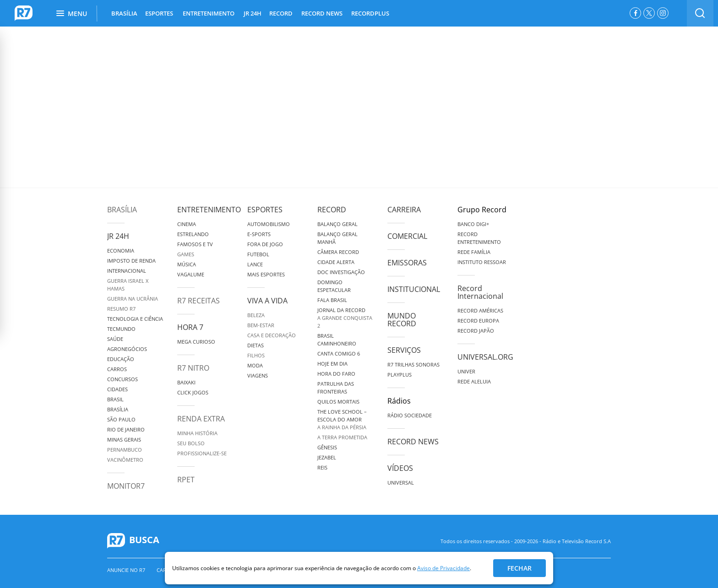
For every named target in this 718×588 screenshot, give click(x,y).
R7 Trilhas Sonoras (413, 364)
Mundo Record (402, 320)
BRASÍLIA (124, 13)
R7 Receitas (199, 301)
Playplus (400, 375)
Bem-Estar (261, 325)
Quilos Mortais (338, 402)
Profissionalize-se (202, 453)
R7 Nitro (193, 368)
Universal (401, 483)
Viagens (258, 375)
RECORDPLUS (370, 13)
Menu (72, 13)
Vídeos (400, 468)
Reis (322, 467)
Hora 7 (190, 327)
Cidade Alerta (336, 262)
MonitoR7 (126, 486)
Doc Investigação (341, 272)
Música (187, 264)
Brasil (115, 399)
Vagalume (191, 274)
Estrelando (193, 234)
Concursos (122, 379)
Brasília (122, 210)
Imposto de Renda (131, 261)
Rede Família (474, 252)
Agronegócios (127, 349)
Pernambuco (125, 450)
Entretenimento (209, 210)
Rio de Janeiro (126, 429)
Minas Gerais (124, 440)
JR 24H (253, 13)
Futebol (258, 254)
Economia (121, 251)
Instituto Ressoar (482, 262)
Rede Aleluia (474, 381)
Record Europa (478, 321)
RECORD (281, 13)
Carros (117, 369)
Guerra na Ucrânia (133, 299)
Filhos (256, 355)
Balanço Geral (337, 224)
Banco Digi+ (473, 224)
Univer (466, 371)
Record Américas (480, 310)
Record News (413, 442)
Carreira (404, 210)
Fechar (519, 568)
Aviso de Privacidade (443, 568)
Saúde (115, 339)
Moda (255, 365)
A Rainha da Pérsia (342, 427)
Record (332, 210)
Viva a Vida (267, 301)
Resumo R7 (121, 309)
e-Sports (259, 234)
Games (186, 254)
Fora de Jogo (265, 244)
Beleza (256, 315)
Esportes (265, 210)
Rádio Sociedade (410, 415)
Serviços (404, 350)
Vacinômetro (125, 460)
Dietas (256, 345)
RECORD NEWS (322, 13)
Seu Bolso (191, 443)
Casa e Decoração (272, 335)
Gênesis (327, 447)
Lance (255, 264)
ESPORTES (159, 13)
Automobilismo (269, 224)
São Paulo (121, 419)
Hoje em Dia (332, 364)
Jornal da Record (341, 310)
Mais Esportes (266, 274)
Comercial (407, 236)
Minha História (197, 433)
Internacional (127, 271)
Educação (121, 359)
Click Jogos (193, 392)
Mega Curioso (196, 342)
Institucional (414, 289)
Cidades (117, 389)
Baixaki (186, 382)
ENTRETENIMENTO (209, 13)
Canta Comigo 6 (339, 353)
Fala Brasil (332, 300)
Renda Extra (201, 419)
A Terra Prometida (342, 437)
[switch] (700, 13)
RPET (186, 480)
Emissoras (407, 263)
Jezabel (327, 457)
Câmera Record (338, 252)
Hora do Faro (336, 374)
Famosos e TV (195, 244)
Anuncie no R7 (126, 570)
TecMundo (121, 329)
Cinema (187, 224)
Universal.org (485, 357)
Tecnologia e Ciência (135, 319)
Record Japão (476, 331)
